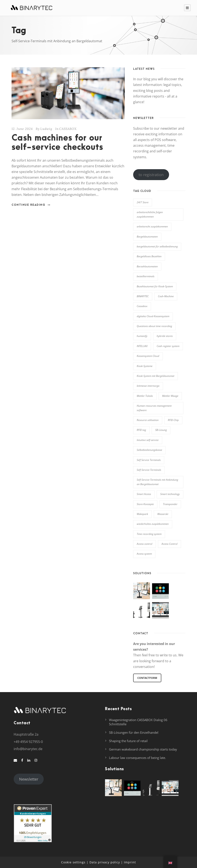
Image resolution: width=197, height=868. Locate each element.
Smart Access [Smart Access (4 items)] (144, 494)
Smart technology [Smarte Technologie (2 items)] (170, 494)
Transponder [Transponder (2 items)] (170, 504)
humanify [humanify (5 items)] (142, 336)
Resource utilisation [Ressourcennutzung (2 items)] (148, 420)
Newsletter (29, 779)
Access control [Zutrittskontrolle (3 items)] (144, 544)
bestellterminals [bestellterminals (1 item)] (146, 276)
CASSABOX (68, 129)
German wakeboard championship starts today (143, 749)
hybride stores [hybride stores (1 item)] (165, 336)
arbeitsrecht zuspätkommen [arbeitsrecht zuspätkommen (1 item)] (152, 226)
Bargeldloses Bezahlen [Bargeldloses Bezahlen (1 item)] (149, 256)
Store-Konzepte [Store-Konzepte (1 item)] (145, 504)
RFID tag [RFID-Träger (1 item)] (141, 430)
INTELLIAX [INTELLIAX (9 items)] (142, 346)
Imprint (130, 862)
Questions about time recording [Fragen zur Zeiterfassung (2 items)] (154, 326)
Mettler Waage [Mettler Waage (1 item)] (170, 396)
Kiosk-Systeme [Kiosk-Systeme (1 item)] (145, 366)
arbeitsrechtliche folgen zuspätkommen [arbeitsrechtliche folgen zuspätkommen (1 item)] (150, 214)
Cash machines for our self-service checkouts (57, 143)
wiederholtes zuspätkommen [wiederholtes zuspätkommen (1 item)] (153, 524)
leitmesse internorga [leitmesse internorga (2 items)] (148, 386)
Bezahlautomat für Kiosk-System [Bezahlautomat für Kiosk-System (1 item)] (155, 286)
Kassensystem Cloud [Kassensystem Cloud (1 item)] (148, 356)
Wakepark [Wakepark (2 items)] (142, 514)
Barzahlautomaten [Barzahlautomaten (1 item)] (147, 266)
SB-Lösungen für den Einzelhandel (134, 732)
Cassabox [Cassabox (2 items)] (142, 306)
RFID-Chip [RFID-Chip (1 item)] (173, 420)
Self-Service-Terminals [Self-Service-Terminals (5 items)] (149, 470)
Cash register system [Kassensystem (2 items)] (168, 346)
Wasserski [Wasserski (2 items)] (163, 514)
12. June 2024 (22, 129)
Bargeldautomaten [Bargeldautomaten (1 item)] (147, 237)
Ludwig (46, 129)
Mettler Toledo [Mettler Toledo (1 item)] (145, 396)
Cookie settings (73, 862)
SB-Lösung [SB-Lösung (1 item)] (161, 430)
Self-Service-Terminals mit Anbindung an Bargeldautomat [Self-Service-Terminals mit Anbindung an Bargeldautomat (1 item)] (157, 482)
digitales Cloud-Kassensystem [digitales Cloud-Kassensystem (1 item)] (153, 316)
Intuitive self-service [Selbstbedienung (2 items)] (148, 440)
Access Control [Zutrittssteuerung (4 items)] (169, 544)
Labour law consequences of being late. (137, 758)
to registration (151, 175)
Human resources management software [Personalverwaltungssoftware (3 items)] (154, 408)
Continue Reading (31, 205)
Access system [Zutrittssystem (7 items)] (144, 554)
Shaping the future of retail (128, 741)
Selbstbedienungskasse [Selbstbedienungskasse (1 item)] (149, 450)
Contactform (147, 678)
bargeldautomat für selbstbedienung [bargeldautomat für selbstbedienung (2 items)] (157, 246)
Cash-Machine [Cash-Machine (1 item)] (166, 296)
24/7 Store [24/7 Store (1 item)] (143, 202)
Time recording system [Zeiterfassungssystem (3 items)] (149, 534)
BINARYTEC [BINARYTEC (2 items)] (143, 296)
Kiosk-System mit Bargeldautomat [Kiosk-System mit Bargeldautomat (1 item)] (156, 376)
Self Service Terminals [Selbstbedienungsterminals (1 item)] (149, 460)
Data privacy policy (105, 862)
